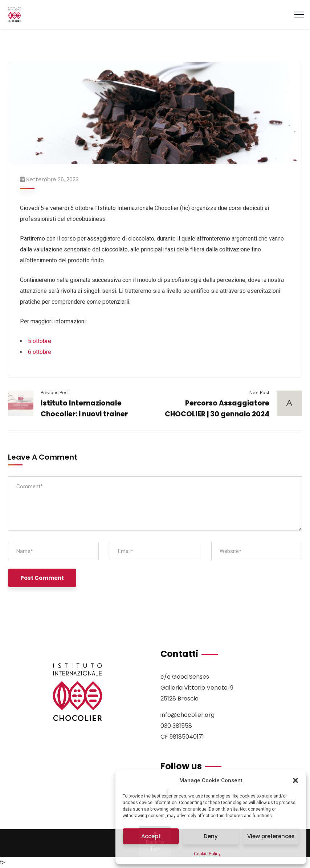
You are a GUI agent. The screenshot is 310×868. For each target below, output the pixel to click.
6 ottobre (40, 352)
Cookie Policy (207, 854)
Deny (211, 836)
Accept (151, 836)
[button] (295, 780)
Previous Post (55, 393)
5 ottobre (40, 341)
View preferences (271, 836)
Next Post (259, 393)
